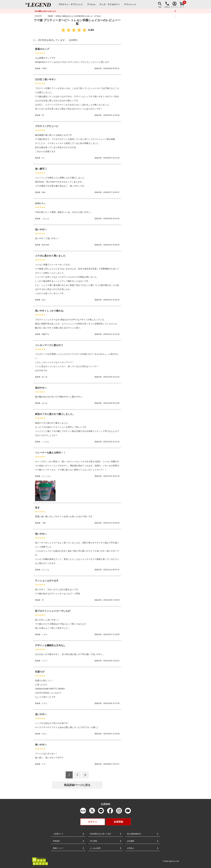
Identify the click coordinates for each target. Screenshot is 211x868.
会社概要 (131, 841)
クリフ (45, 661)
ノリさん (46, 442)
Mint (44, 192)
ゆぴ (44, 300)
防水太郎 (46, 245)
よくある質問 (95, 848)
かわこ (45, 734)
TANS (44, 68)
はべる (45, 403)
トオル (45, 634)
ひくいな (46, 570)
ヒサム (45, 703)
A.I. (43, 158)
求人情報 (93, 841)
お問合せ (131, 848)
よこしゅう (46, 476)
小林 (44, 523)
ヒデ (44, 764)
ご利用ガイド (58, 834)
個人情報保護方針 (134, 834)
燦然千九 (46, 334)
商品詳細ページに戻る (77, 785)
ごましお (46, 219)
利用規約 (56, 841)
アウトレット (130, 4)
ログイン (93, 822)
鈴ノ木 (45, 377)
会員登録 (118, 822)
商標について (58, 848)
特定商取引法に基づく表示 (101, 834)
